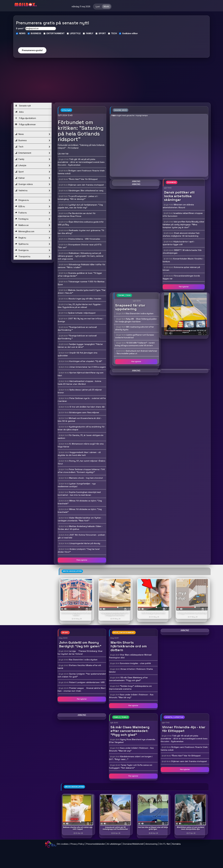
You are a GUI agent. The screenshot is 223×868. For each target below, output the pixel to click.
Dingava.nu (32, 200)
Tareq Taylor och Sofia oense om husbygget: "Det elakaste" (131, 766)
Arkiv (19, 112)
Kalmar (32, 178)
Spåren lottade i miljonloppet (82, 313)
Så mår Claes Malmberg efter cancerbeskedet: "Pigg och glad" (128, 679)
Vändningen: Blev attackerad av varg (86, 191)
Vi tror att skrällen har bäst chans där (87, 407)
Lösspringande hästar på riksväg (85, 543)
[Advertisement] (111, 81)
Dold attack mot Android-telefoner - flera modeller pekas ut (136, 352)
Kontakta (176, 844)
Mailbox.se (32, 225)
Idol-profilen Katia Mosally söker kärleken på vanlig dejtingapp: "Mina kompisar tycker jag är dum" (183, 225)
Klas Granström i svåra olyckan (140, 313)
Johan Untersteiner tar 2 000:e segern (87, 367)
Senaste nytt (23, 106)
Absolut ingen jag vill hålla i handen (85, 299)
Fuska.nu (32, 213)
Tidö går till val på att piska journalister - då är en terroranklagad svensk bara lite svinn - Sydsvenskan (81, 162)
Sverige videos (32, 184)
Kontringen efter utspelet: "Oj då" (86, 361)
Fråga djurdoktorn (26, 118)
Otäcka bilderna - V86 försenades (84, 239)
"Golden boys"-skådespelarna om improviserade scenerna (130, 687)
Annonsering (151, 844)
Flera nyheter (82, 560)
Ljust (98, 6)
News (32, 134)
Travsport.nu (32, 257)
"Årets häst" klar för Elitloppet (83, 179)
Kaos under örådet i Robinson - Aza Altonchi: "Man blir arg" (131, 696)
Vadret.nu (32, 191)
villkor (135, 33)
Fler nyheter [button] (184, 287)
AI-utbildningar (114, 844)
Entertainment (32, 153)
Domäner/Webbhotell (133, 844)
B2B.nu (32, 206)
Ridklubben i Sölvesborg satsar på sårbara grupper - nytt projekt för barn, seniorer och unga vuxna (81, 256)
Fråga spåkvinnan (25, 124)
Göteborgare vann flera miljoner (84, 412)
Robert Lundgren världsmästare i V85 (87, 682)
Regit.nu (32, 238)
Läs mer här (63, 154)
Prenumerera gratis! (32, 50)
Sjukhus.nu (32, 244)
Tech (32, 147)
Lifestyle (32, 165)
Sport (32, 172)
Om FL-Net (165, 844)
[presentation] (32, 40)
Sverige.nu (32, 250)
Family (32, 159)
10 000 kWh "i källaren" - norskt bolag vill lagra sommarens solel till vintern (135, 344)
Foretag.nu (32, 219)
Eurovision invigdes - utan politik (136, 663)
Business (32, 140)
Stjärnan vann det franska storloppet (86, 185)
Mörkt (106, 6)
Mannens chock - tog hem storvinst (86, 478)
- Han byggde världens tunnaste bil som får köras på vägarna (186, 331)
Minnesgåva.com (32, 231)
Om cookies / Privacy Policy (70, 844)
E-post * (20, 28)
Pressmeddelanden (96, 844)
